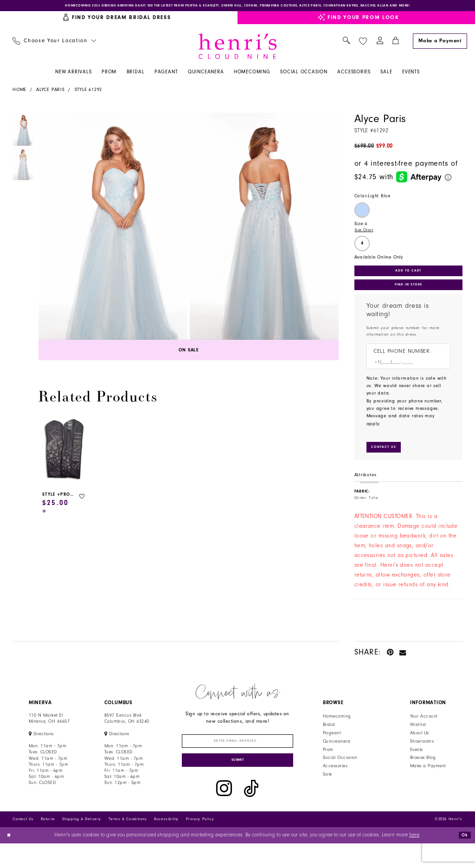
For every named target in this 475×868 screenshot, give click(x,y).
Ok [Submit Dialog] (463, 859)
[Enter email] (238, 759)
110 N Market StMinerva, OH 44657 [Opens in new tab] (49, 735)
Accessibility (166, 844)
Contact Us (23, 844)
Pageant (332, 749)
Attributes (366, 491)
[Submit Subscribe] (238, 783)
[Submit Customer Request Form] (388, 462)
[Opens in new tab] (237, 7)
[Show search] (346, 44)
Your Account (424, 732)
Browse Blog (423, 774)
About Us (420, 749)
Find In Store (408, 294)
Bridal (329, 741)
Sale (327, 790)
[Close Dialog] (10, 860)
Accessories (335, 782)
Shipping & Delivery (82, 844)
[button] (380, 44)
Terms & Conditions (128, 844)
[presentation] (64, 453)
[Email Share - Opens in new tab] (403, 668)
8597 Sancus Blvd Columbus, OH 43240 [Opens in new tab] (127, 735)
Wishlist (418, 741)
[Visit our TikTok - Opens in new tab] (251, 813)
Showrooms (422, 757)
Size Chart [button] (366, 234)
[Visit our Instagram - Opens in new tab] (224, 813)
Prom (328, 765)
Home (19, 93)
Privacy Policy (200, 844)
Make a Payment (428, 782)
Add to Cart (408, 277)
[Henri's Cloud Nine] (237, 49)
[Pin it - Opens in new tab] (390, 668)
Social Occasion (340, 774)
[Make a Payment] (440, 44)
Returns (48, 844)
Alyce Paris (51, 93)
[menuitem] (54, 44)
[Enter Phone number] (405, 374)
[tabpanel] (112, 240)
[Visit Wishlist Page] (363, 44)
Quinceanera (337, 757)
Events (417, 765)
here (414, 860)
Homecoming (337, 732)
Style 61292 (89, 93)
